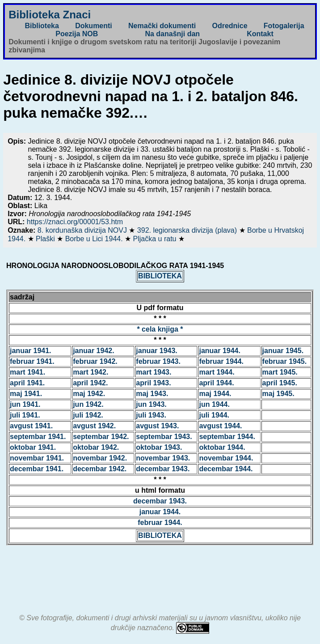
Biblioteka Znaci (50, 15)
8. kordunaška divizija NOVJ (83, 230)
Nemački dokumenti (162, 26)
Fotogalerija (284, 26)
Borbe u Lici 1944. (95, 239)
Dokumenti (94, 26)
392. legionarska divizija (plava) (188, 230)
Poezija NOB (77, 34)
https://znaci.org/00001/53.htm (75, 222)
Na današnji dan (172, 34)
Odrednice (229, 26)
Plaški (46, 239)
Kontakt (260, 34)
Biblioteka (42, 26)
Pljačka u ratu (156, 239)
